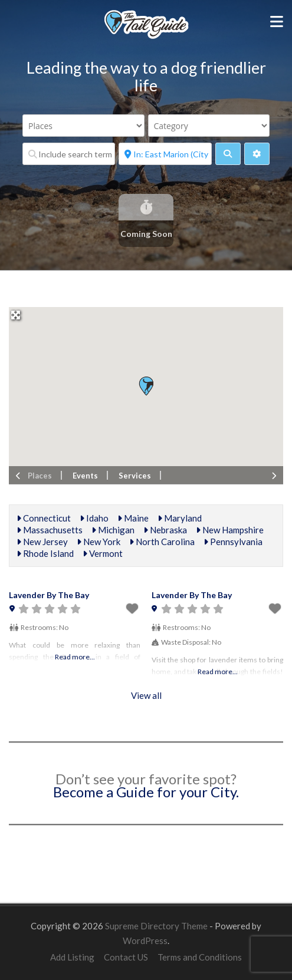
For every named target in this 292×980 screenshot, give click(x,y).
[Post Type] (83, 126)
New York (99, 542)
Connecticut (44, 518)
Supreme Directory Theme (157, 926)
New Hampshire (230, 530)
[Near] (165, 154)
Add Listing (72, 957)
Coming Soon (146, 234)
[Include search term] (69, 154)
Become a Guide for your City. (146, 792)
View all (146, 695)
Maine (133, 518)
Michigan (113, 530)
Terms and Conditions (200, 957)
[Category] (209, 126)
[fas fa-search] (228, 154)
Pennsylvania (233, 542)
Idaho (94, 518)
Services (135, 476)
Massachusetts (50, 530)
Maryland (180, 518)
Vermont (103, 553)
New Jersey (42, 542)
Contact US (126, 957)
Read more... (75, 657)
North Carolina (162, 542)
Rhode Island (45, 553)
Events (85, 476)
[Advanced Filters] (257, 154)
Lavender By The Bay (49, 595)
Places (40, 476)
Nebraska (165, 530)
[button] (146, 386)
